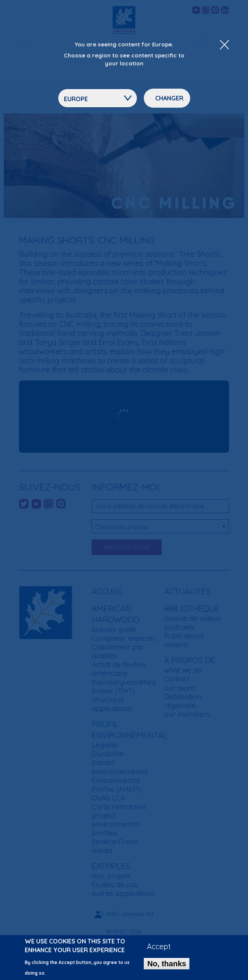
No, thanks (167, 964)
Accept (159, 947)
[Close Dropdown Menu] (224, 45)
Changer (169, 98)
